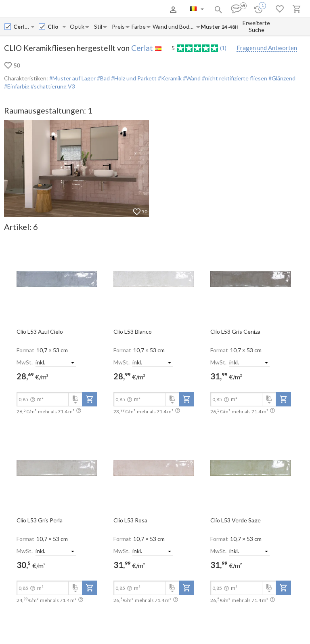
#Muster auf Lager (72, 78)
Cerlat (142, 48)
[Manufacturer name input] (22, 26)
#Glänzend (281, 78)
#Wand (191, 78)
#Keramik (169, 78)
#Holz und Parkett (133, 78)
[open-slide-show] (57, 279)
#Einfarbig (17, 86)
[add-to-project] (90, 399)
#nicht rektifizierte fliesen (234, 78)
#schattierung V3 (52, 86)
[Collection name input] (55, 26)
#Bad (103, 78)
